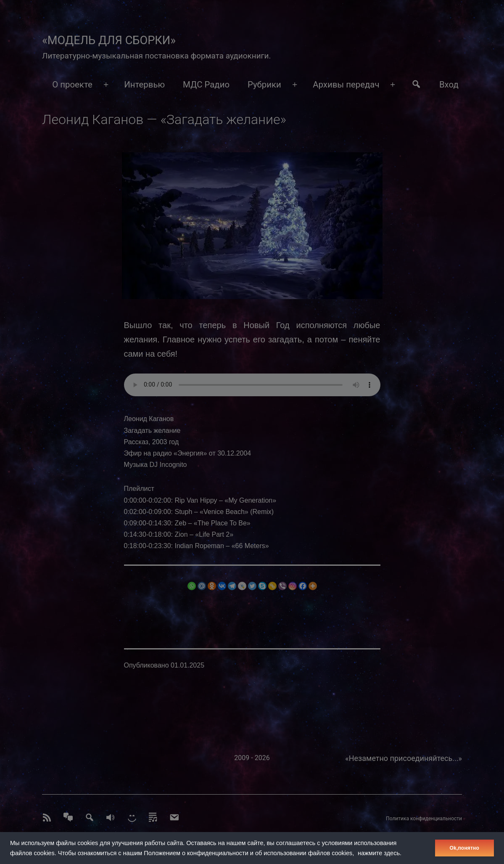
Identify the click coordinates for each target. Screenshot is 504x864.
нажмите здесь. (380, 853)
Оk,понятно (464, 848)
